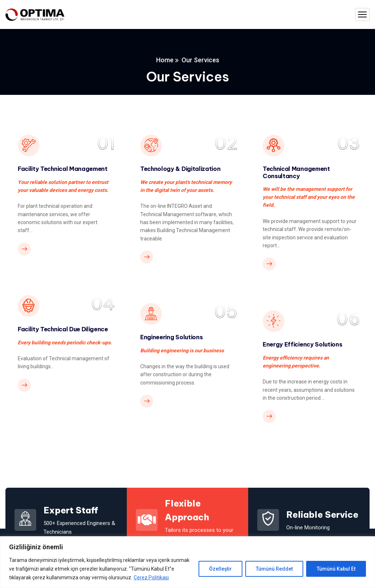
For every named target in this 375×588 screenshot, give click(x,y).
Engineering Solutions (171, 337)
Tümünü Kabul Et (336, 569)
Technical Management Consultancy (296, 172)
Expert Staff (71, 510)
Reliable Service (322, 514)
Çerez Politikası (151, 577)
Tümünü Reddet (274, 569)
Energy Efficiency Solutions (302, 344)
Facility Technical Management (63, 168)
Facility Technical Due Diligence (63, 329)
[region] (187, 562)
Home (165, 60)
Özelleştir (220, 569)
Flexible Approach (187, 510)
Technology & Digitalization (180, 168)
